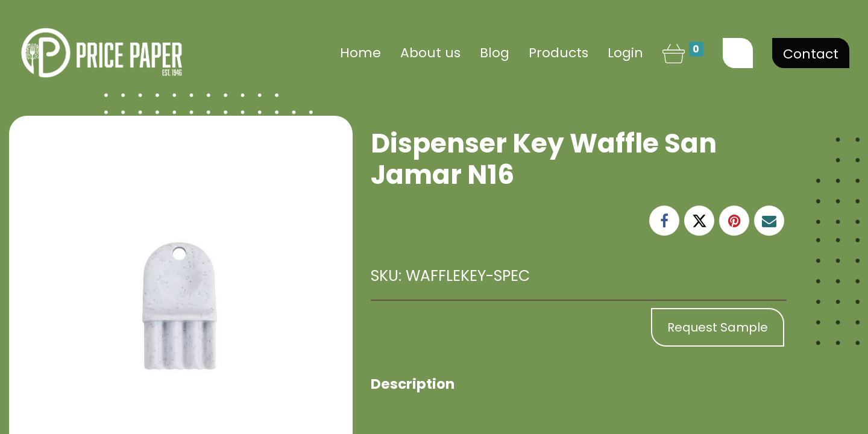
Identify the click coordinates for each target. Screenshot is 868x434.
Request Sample (718, 327)
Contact (811, 54)
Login (625, 53)
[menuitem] (360, 53)
